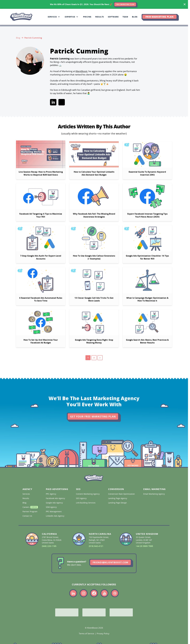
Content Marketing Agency (88, 494)
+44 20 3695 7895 (144, 546)
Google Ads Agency (55, 503)
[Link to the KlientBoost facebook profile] (94, 593)
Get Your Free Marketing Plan (93, 417)
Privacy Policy (103, 633)
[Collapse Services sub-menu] (59, 17)
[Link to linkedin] (53, 102)
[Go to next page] (100, 358)
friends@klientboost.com (110, 562)
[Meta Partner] (121, 612)
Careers (30, 507)
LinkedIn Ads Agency (55, 516)
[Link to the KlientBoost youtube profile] (104, 593)
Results (26, 498)
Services (26, 494)
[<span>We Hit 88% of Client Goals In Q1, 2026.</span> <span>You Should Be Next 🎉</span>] (94, 4)
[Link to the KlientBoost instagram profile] (84, 593)
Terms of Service (86, 633)
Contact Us (28, 516)
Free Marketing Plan (160, 17)
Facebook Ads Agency (56, 498)
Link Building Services (86, 503)
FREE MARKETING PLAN (125, 4)
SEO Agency (82, 498)
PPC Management (54, 512)
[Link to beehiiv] (62, 102)
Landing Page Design (118, 503)
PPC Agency (51, 494)
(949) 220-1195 (49, 546)
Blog (18, 38)
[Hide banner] (185, 4)
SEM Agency (52, 507)
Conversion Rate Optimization (121, 494)
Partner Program (30, 512)
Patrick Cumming (33, 38)
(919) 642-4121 (96, 546)
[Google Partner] (67, 612)
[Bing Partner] (94, 612)
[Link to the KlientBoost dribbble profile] (115, 593)
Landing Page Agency (118, 498)
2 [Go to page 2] (94, 358)
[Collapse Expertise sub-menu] (77, 17)
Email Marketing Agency (154, 494)
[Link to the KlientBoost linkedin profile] (73, 593)
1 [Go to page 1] (88, 358)
